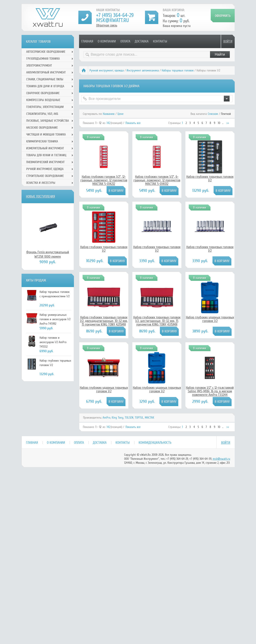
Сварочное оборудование (43, 93)
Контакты (160, 41)
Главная (87, 41)
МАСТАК (149, 418)
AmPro (106, 418)
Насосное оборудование (42, 128)
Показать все (133, 123)
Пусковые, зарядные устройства (48, 121)
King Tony (118, 418)
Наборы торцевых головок (178, 70)
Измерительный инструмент (45, 148)
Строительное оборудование (45, 176)
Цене (120, 114)
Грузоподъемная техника (43, 59)
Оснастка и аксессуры (41, 183)
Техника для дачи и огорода (45, 86)
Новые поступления (41, 196)
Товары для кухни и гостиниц (46, 155)
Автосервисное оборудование (46, 52)
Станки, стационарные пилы (45, 79)
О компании (107, 41)
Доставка (142, 41)
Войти (228, 41)
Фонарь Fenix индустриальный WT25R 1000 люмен (48, 254)
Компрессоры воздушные (43, 100)
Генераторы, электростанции (45, 107)
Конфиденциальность (155, 443)
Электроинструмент (39, 66)
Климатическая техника (42, 141)
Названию (109, 114)
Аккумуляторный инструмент (46, 72)
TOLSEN (129, 418)
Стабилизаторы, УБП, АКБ (42, 114)
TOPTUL (139, 418)
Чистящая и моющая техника (46, 135)
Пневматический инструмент (45, 162)
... (223, 123)
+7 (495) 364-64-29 (115, 15)
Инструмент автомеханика (143, 70)
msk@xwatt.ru (112, 20)
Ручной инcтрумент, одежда (107, 70)
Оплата (125, 41)
